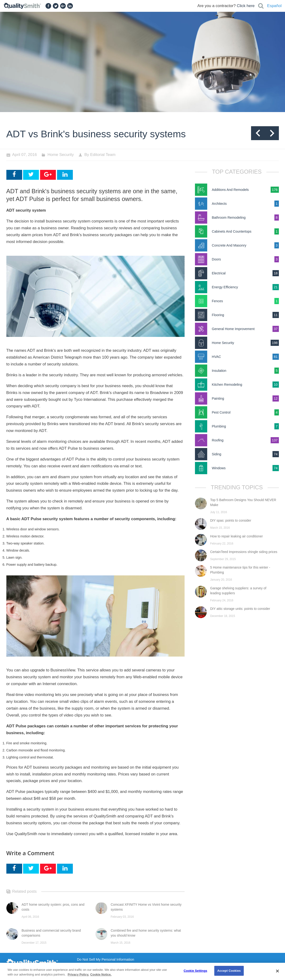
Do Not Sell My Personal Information (106, 959)
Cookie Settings (195, 971)
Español (274, 6)
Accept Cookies (229, 971)
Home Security (60, 155)
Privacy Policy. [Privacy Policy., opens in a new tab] (78, 974)
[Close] (277, 971)
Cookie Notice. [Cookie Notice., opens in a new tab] (101, 974)
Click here (246, 6)
